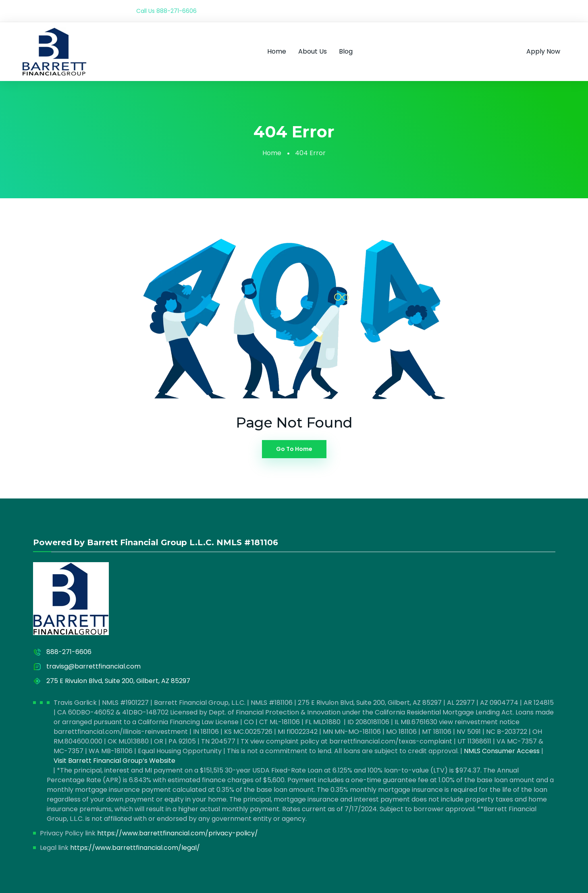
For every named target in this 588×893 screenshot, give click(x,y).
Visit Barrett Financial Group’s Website (114, 761)
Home (277, 51)
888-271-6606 (177, 11)
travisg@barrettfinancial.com (93, 666)
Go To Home (294, 449)
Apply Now (543, 51)
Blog (346, 51)
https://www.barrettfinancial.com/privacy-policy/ (178, 833)
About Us (313, 51)
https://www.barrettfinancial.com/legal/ (135, 848)
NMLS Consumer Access (502, 751)
